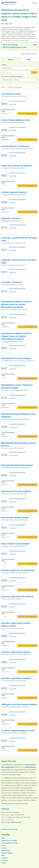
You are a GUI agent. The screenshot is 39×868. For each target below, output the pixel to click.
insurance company (16, 76)
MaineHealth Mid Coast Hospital (17, 465)
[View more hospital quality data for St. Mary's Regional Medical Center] (27, 750)
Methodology (5, 850)
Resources (5, 858)
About (3, 855)
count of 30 (12, 369)
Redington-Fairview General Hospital (19, 704)
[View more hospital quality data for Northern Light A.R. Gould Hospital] (27, 590)
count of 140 (13, 104)
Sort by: (3, 87)
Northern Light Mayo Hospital (16, 652)
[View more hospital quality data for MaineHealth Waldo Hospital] (27, 537)
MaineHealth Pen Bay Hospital (16, 491)
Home (3, 838)
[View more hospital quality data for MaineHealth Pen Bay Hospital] (27, 511)
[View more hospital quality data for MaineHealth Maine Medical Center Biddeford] (27, 436)
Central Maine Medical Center (16, 120)
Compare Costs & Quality (9, 841)
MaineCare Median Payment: (15, 47)
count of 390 (13, 636)
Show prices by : (12, 76)
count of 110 (13, 228)
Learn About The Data (29, 54)
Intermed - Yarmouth (12, 282)
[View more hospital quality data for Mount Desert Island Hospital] (27, 564)
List (11, 60)
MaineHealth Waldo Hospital (15, 517)
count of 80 (12, 581)
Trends (4, 845)
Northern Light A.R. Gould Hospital (18, 570)
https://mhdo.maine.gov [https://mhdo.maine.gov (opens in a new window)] (14, 822)
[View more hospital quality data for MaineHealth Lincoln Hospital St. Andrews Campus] (27, 407)
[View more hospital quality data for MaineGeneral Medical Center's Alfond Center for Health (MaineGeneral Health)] (27, 327)
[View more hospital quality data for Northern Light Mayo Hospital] (27, 672)
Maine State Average (10, 45)
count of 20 (12, 554)
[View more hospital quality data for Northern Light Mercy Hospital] (27, 698)
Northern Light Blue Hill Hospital (17, 596)
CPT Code (5, 24)
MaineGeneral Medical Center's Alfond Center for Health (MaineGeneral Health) (17, 304)
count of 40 (12, 715)
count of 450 (13, 318)
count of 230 (13, 476)
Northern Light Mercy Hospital (16, 678)
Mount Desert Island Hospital (15, 544)
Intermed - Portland (11, 218)
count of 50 (12, 203)
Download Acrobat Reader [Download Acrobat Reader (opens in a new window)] (9, 829)
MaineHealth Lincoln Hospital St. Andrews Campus (17, 386)
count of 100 (13, 176)
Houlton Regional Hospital (14, 192)
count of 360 (13, 156)
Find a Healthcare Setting (9, 843)
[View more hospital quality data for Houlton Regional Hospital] (27, 212)
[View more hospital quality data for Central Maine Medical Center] (27, 140)
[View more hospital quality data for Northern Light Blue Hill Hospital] (27, 617)
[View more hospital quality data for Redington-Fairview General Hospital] (27, 724)
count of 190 (13, 689)
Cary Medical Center (11, 94)
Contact (5, 809)
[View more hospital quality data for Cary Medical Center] (27, 113)
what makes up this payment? (18, 101)
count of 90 (12, 398)
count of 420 (13, 131)
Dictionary (5, 860)
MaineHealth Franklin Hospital (16, 358)
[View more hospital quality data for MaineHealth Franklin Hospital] (27, 378)
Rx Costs (4, 848)
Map (29, 60)
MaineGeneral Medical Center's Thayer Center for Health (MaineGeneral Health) (17, 336)
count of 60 (12, 741)
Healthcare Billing (7, 853)
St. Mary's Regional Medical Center (18, 730)
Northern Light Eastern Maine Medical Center (16, 624)
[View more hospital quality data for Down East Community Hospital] (27, 186)
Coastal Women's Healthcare (15, 146)
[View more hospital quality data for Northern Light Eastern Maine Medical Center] (27, 646)
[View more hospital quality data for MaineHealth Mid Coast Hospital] (27, 485)
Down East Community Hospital (17, 165)
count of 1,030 (13, 427)
